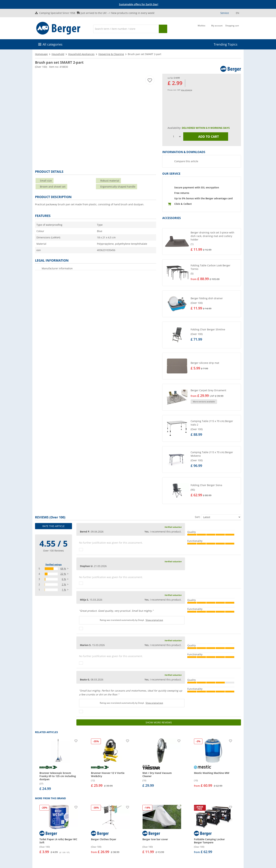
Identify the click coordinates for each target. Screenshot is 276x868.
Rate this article (54, 526)
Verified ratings (54, 564)
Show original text (154, 620)
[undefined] (215, 242)
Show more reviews (159, 722)
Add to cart (206, 137)
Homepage (41, 54)
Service (225, 13)
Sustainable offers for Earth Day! (139, 4)
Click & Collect (183, 204)
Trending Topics (226, 44)
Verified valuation (173, 527)
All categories (53, 44)
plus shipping (186, 90)
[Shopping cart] (232, 28)
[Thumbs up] (81, 550)
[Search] (126, 29)
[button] (202, 242)
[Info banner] (139, 4)
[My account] (217, 28)
